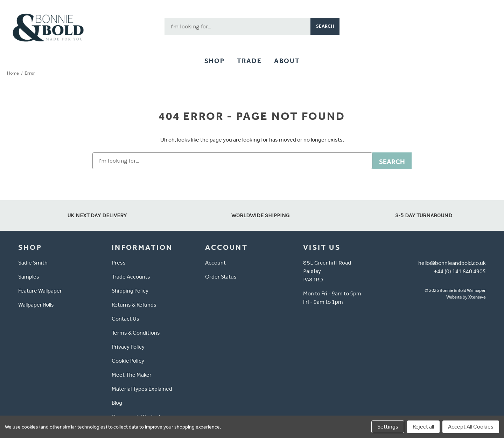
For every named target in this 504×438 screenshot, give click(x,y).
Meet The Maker (132, 375)
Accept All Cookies (471, 427)
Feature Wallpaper (40, 291)
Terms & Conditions (136, 333)
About (287, 61)
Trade (249, 61)
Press (119, 263)
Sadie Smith (33, 263)
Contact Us (125, 319)
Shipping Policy (130, 291)
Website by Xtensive (466, 297)
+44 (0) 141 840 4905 (460, 271)
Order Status (221, 277)
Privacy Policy (128, 347)
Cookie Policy (128, 361)
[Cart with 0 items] (482, 26)
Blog (117, 403)
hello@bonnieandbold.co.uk (452, 263)
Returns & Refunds (134, 305)
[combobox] (237, 26)
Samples (29, 277)
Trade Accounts (131, 277)
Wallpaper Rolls (36, 305)
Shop (214, 61)
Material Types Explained (142, 389)
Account (215, 263)
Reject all (423, 427)
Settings (388, 427)
